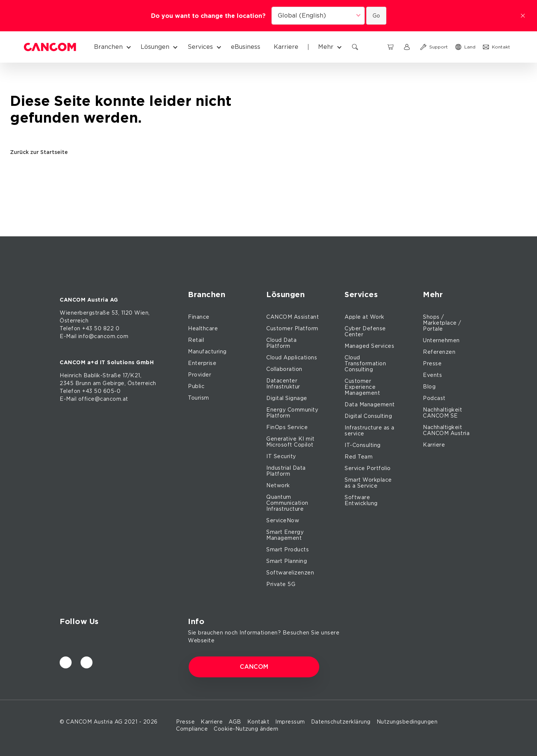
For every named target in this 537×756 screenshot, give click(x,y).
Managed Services (369, 346)
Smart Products (288, 549)
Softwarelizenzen (290, 573)
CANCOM (254, 667)
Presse (432, 363)
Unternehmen (441, 340)
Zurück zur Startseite (42, 152)
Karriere (434, 445)
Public (196, 386)
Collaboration (284, 369)
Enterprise (202, 363)
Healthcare (203, 328)
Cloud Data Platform (281, 343)
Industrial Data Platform (286, 471)
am (97, 383)
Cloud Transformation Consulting (365, 363)
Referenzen (439, 352)
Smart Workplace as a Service (368, 483)
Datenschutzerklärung (341, 722)
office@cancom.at (103, 399)
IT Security (281, 456)
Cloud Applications (292, 357)
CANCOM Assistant (293, 317)
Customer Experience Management (362, 387)
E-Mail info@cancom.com (94, 336)
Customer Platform (292, 328)
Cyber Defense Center (365, 331)
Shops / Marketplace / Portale (442, 323)
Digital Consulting (368, 416)
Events (432, 375)
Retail (196, 340)
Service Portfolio (368, 468)
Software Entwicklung (361, 500)
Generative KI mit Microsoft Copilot (291, 442)
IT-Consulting (363, 445)
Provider (200, 375)
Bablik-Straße (102, 375)
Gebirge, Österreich (129, 383)
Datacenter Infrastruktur (283, 384)
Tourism (199, 398)
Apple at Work (365, 317)
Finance (199, 317)
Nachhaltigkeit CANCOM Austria (446, 430)
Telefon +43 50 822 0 (89, 328)
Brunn (83, 383)
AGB (235, 722)
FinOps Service (287, 427)
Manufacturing (207, 352)
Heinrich (71, 375)
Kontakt (258, 722)
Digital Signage (287, 398)
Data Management (370, 404)
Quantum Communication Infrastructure (287, 503)
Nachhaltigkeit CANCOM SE (442, 413)
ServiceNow (283, 520)
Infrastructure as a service (370, 431)
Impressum (290, 722)
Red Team (359, 457)
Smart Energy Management (285, 535)
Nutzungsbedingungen (407, 722)
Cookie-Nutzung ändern (246, 729)
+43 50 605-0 (101, 391)
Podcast (434, 398)
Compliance (192, 729)
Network (278, 485)
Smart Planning (287, 561)
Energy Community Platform (292, 413)
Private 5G (281, 584)
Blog (429, 387)
